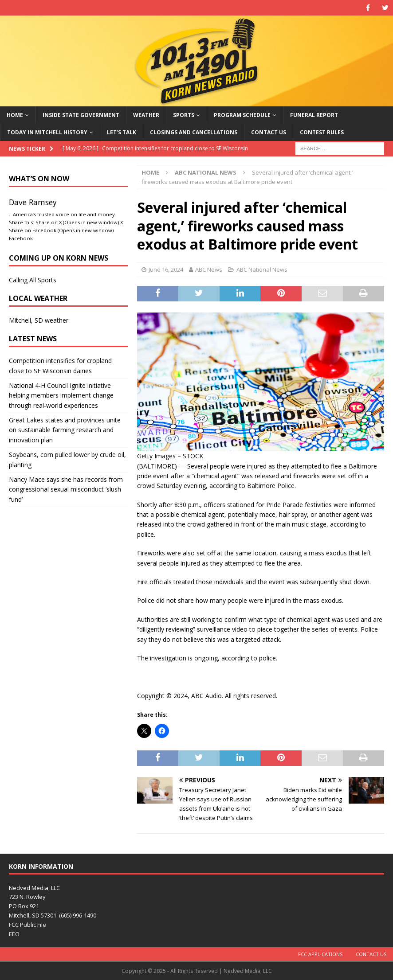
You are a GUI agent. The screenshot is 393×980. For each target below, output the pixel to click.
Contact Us (269, 132)
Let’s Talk (122, 132)
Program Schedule (242, 115)
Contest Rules (322, 132)
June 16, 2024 (166, 269)
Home (15, 115)
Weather (146, 115)
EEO (14, 934)
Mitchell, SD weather (39, 320)
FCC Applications (320, 954)
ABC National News (262, 269)
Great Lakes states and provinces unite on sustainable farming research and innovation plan (65, 430)
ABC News (209, 269)
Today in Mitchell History (47, 132)
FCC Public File (28, 925)
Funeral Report (314, 115)
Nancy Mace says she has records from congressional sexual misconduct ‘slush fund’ (66, 489)
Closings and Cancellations (194, 132)
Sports (184, 115)
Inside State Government (81, 115)
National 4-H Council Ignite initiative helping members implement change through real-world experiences (61, 395)
